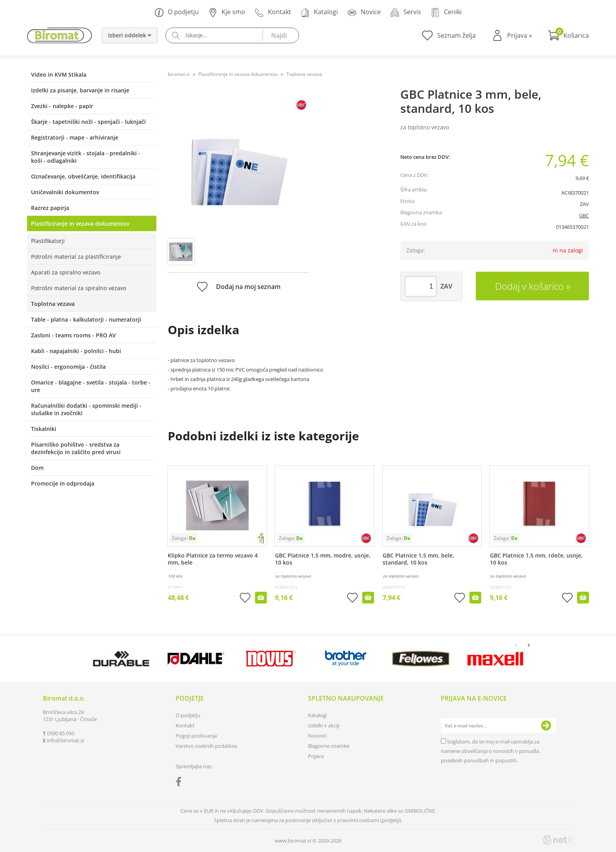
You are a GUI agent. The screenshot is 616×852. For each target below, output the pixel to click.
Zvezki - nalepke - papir (62, 106)
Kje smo (227, 12)
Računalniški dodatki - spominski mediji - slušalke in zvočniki (86, 409)
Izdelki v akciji (324, 725)
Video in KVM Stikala (59, 75)
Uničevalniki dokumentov (65, 192)
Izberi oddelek (130, 35)
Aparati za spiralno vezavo (66, 272)
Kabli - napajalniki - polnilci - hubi (76, 351)
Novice (364, 12)
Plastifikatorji (48, 241)
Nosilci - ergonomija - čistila (68, 367)
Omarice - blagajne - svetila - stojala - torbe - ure (91, 386)
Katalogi (319, 12)
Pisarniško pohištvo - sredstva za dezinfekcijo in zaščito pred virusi (76, 448)
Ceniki (446, 12)
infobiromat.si (65, 740)
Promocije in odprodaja (63, 483)
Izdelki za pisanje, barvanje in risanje (80, 90)
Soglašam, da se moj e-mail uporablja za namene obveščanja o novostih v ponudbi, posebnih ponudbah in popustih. (490, 751)
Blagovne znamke (329, 746)
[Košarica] (568, 35)
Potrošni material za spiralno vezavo (79, 288)
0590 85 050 (61, 733)
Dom (37, 468)
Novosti (317, 736)
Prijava (520, 35)
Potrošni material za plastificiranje (76, 257)
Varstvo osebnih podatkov (207, 746)
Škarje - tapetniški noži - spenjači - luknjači (88, 122)
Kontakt (273, 12)
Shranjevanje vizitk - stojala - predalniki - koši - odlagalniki (86, 157)
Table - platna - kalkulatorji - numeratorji (86, 319)
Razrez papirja (50, 208)
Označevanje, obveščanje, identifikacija (83, 176)
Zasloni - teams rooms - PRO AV (73, 335)
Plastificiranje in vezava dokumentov (80, 224)
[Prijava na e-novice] (546, 726)
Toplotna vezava (53, 304)
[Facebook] (181, 783)
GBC (584, 215)
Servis (406, 12)
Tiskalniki (44, 429)
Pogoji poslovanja (196, 736)
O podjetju (177, 12)
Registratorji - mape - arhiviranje (75, 137)
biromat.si (179, 74)
